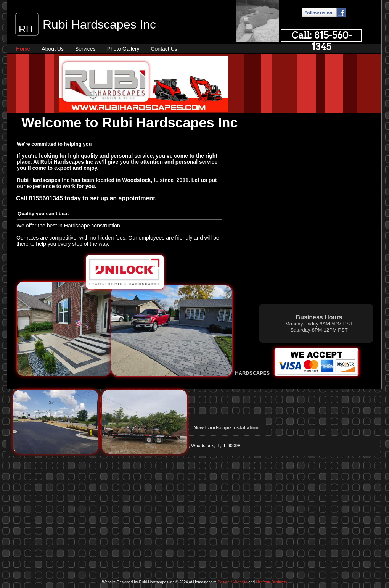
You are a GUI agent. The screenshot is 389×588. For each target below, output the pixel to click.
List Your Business (272, 582)
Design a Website (232, 582)
